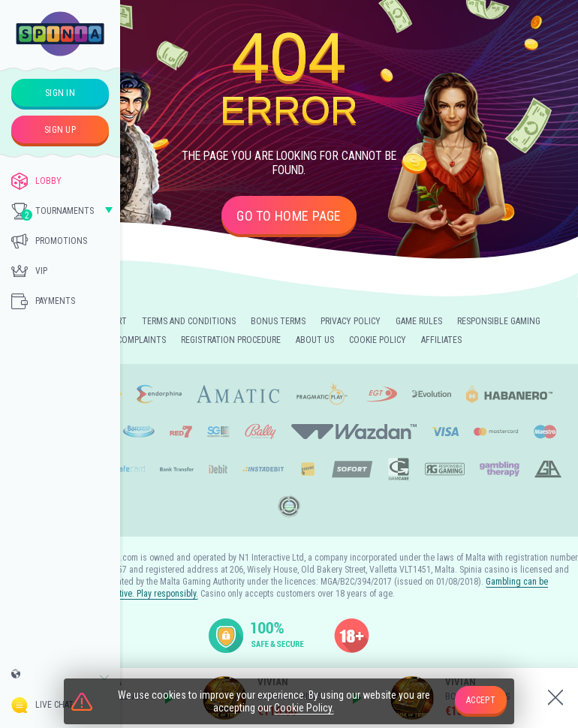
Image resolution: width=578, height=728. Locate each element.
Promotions (49, 241)
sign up (60, 130)
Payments (43, 301)
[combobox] (60, 678)
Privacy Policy (351, 321)
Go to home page (289, 216)
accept (481, 700)
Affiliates (441, 340)
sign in (60, 93)
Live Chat (42, 705)
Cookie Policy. (304, 708)
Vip (29, 271)
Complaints (141, 340)
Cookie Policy (378, 340)
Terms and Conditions (189, 321)
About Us (315, 340)
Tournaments (53, 212)
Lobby (36, 181)
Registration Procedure (231, 340)
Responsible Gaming (499, 321)
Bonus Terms (278, 321)
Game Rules (419, 321)
